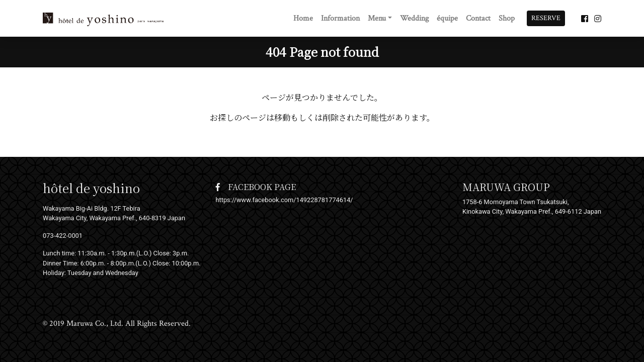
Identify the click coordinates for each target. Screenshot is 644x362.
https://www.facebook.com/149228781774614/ (285, 200)
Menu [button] (377, 18)
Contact (478, 18)
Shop (507, 18)
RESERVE (546, 18)
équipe (447, 18)
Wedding (414, 18)
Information (340, 18)
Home (303, 18)
